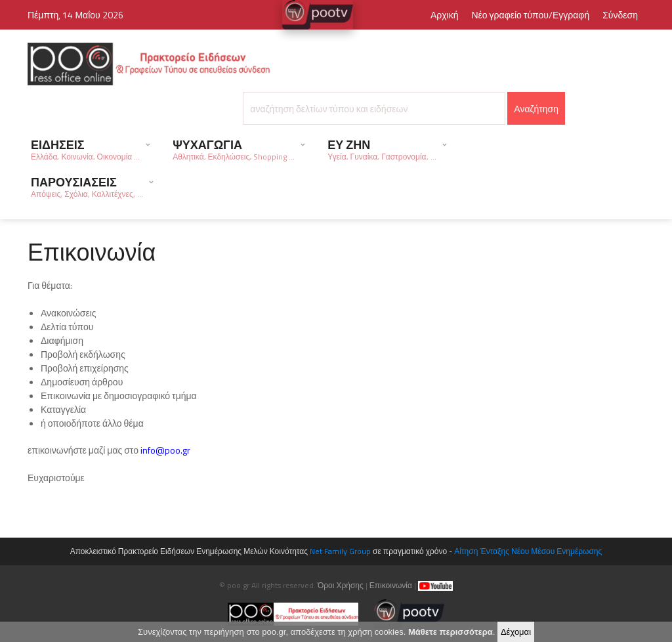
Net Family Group (340, 551)
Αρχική (445, 15)
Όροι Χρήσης (341, 585)
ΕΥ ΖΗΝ (382, 149)
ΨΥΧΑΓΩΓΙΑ (234, 149)
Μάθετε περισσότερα (451, 634)
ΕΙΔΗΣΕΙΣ (85, 149)
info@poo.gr (165, 450)
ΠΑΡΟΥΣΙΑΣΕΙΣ (87, 187)
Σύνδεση (620, 15)
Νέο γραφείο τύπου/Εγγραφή (530, 15)
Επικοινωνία (391, 585)
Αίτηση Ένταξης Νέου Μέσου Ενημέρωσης (528, 551)
